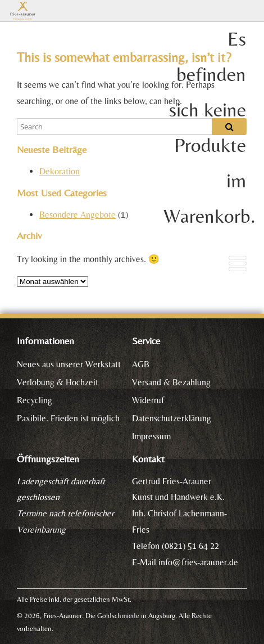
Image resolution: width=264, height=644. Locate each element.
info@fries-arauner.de (198, 562)
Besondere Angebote (78, 215)
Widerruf (148, 400)
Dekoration (60, 171)
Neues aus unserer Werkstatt (69, 364)
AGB (141, 364)
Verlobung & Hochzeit (58, 382)
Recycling (35, 400)
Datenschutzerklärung (172, 418)
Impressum (151, 436)
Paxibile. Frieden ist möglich (68, 418)
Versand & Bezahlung (171, 382)
